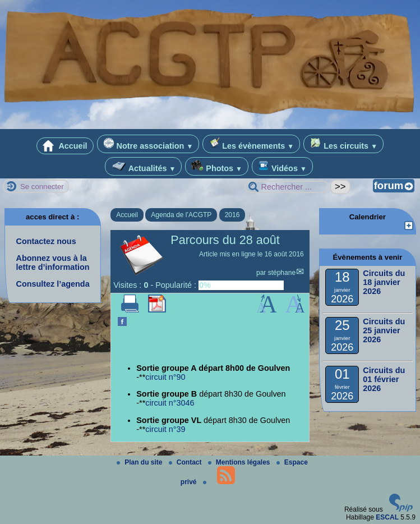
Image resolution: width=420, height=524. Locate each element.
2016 (232, 215)
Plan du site (140, 462)
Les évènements (251, 144)
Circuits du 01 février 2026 (384, 379)
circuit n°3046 (170, 403)
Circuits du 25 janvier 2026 (384, 330)
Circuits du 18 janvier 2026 (384, 282)
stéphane (282, 273)
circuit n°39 (165, 429)
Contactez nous (46, 241)
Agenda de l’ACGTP (181, 215)
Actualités (143, 166)
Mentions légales (240, 462)
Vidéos (282, 166)
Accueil (65, 146)
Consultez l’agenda (53, 284)
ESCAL (387, 517)
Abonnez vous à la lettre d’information (53, 263)
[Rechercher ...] (287, 187)
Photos (217, 166)
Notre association (148, 144)
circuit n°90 (165, 377)
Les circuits (343, 144)
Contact (186, 462)
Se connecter (42, 187)
